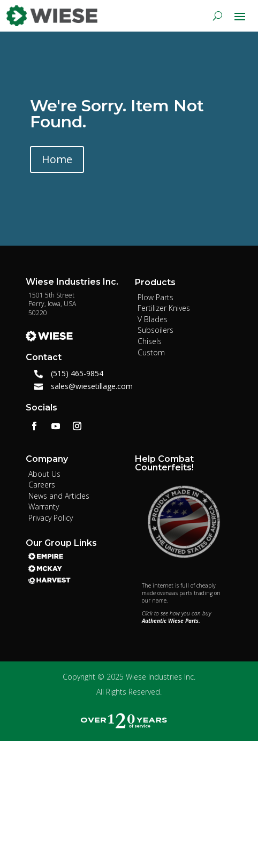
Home (57, 159)
